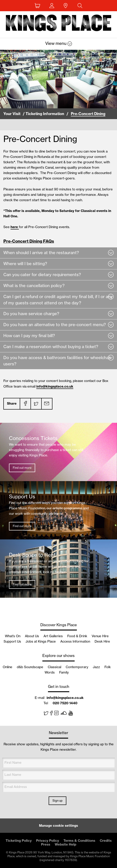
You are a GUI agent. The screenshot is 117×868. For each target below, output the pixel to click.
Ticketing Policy (19, 841)
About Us (32, 636)
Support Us (12, 641)
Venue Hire (100, 636)
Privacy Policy (48, 841)
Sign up (57, 800)
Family (64, 672)
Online (8, 667)
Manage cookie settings (58, 825)
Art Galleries (53, 636)
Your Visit (12, 114)
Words (50, 672)
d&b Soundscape (30, 667)
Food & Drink (77, 636)
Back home (58, 24)
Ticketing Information (45, 114)
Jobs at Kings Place (41, 641)
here (15, 227)
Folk (108, 667)
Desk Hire (102, 641)
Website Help (65, 844)
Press (46, 844)
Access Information (75, 641)
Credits (106, 841)
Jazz (96, 667)
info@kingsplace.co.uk (55, 386)
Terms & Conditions (79, 841)
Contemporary (77, 667)
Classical (54, 667)
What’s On (13, 636)
